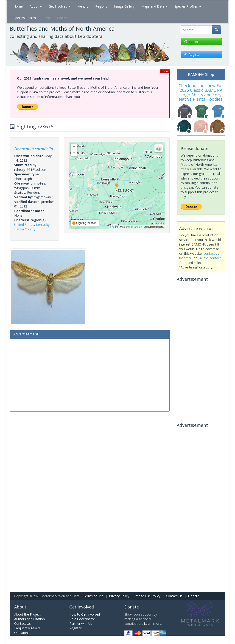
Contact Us (174, 596)
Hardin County (25, 229)
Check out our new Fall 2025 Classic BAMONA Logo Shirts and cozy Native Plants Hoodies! (201, 92)
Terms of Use (93, 596)
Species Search (25, 18)
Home (18, 6)
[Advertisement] (90, 374)
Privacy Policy (119, 596)
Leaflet (114, 227)
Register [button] (192, 54)
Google (138, 227)
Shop (46, 18)
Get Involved (60, 6)
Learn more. (153, 623)
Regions (101, 6)
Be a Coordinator (82, 619)
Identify (83, 6)
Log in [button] (191, 42)
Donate (63, 18)
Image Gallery (124, 6)
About (36, 6)
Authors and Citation (29, 619)
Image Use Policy (148, 596)
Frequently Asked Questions (27, 630)
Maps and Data (154, 6)
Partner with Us (81, 623)
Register (75, 628)
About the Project (27, 614)
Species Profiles (188, 6)
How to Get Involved (85, 614)
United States (24, 225)
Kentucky (43, 225)
